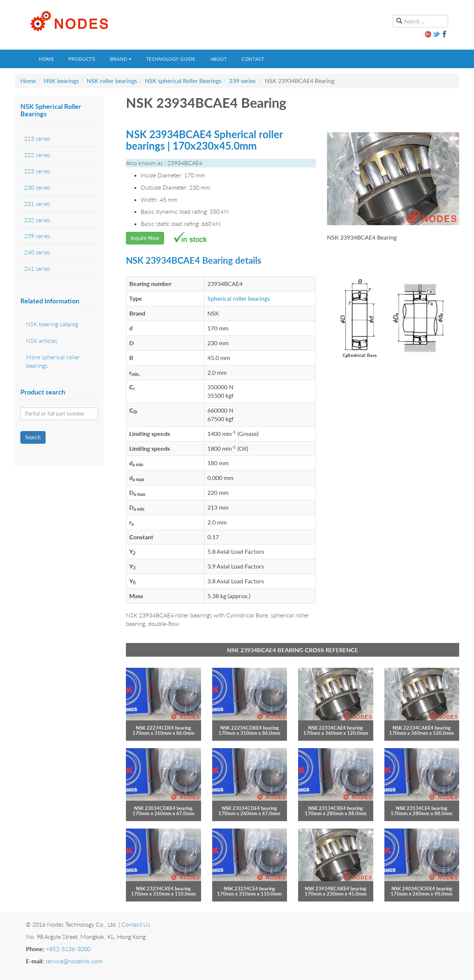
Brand (121, 59)
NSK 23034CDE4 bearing (249, 808)
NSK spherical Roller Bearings (183, 81)
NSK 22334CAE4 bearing (336, 728)
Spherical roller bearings (239, 298)
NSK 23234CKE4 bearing (163, 889)
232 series (37, 220)
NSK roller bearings (112, 81)
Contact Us (136, 924)
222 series (37, 155)
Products (82, 59)
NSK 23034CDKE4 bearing (163, 808)
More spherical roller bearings (53, 361)
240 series (37, 252)
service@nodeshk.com (74, 961)
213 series (37, 138)
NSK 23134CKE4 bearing (336, 808)
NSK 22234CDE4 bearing (163, 728)
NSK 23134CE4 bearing (422, 808)
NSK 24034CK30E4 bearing (422, 889)
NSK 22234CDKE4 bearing (250, 728)
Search (33, 437)
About (219, 59)
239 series (242, 81)
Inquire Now (145, 238)
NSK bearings (61, 81)
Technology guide (171, 59)
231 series (37, 204)
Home (46, 59)
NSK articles (42, 341)
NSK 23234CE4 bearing (249, 889)
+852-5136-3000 (68, 949)
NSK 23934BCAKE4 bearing (336, 889)
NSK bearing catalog (52, 324)
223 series (37, 171)
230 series (37, 187)
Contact (253, 59)
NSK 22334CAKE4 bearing (422, 728)
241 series (37, 268)
